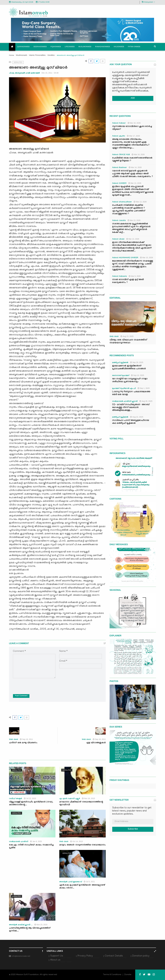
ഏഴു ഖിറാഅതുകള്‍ (96, 743)
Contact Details (114, 956)
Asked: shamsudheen (122, 202)
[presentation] (32, 684)
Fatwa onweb (134, 47)
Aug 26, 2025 (146, 401)
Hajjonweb (119, 47)
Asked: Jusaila (119, 221)
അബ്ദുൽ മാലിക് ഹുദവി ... (21, 925)
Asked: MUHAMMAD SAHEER (125, 258)
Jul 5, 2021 (89, 882)
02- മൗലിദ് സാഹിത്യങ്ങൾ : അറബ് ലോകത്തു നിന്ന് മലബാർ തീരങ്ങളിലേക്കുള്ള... (131, 408)
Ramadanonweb (102, 47)
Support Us (57, 956)
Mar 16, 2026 (138, 154)
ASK (133, 98)
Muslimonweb (85, 47)
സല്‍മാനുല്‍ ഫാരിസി (19, 842)
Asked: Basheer (119, 168)
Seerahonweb (40, 47)
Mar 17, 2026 (133, 136)
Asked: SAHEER (119, 184)
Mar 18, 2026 (134, 123)
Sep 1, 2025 (144, 388)
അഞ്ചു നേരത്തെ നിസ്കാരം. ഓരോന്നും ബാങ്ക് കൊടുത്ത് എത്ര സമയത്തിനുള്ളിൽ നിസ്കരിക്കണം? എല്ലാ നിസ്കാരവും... (131, 144)
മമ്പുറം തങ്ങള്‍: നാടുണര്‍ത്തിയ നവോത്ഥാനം (82, 845)
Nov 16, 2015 (88, 798)
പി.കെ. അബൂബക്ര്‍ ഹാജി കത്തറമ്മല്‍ (24, 73)
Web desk (14, 740)
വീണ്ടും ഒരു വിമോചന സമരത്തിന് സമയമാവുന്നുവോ (128, 341)
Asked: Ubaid (118, 239)
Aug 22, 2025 (137, 417)
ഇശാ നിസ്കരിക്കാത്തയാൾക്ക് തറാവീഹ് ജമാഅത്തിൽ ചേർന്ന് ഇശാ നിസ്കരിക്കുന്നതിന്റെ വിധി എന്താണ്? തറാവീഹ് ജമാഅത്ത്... (132, 247)
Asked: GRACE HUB (121, 155)
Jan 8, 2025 (36, 841)
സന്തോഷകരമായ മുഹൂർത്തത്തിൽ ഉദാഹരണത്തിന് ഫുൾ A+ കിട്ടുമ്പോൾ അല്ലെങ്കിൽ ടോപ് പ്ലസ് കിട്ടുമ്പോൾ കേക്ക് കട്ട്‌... (131, 228)
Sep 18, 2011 (99, 739)
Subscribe (133, 829)
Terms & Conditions (112, 975)
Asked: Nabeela (119, 277)
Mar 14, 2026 (135, 167)
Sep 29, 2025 (137, 362)
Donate (128, 975)
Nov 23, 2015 (41, 925)
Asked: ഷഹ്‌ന (119, 136)
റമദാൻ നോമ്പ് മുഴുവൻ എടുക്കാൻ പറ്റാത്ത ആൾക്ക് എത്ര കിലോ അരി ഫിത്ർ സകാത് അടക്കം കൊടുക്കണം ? (133, 174)
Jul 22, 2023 (30, 798)
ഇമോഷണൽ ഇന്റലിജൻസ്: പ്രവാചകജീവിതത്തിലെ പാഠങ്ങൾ (129, 367)
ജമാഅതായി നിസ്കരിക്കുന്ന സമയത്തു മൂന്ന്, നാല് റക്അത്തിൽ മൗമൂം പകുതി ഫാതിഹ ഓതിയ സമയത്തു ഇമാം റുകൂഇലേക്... (133, 265)
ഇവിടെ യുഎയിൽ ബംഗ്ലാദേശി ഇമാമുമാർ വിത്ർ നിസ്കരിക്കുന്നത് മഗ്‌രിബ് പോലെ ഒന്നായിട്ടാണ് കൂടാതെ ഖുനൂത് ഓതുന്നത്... (133, 191)
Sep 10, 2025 (138, 375)
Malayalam (148, 2)
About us (55, 960)
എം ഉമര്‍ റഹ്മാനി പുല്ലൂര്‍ (70, 799)
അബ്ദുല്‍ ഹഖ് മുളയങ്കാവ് (71, 882)
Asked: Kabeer (119, 123)
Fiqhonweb (56, 47)
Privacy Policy (85, 956)
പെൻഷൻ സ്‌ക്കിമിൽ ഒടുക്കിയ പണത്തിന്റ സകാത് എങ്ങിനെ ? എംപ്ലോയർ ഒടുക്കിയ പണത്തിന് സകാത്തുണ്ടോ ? (129, 210)
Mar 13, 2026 (135, 183)
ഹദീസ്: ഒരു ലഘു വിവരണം (23, 743)
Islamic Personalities (37, 55)
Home (11, 55)
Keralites (51, 55)
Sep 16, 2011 (26, 739)
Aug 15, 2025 (127, 336)
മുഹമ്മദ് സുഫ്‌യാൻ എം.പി (124, 389)
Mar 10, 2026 (147, 258)
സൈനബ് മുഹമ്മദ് (121, 376)
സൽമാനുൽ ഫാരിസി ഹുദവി (125, 402)
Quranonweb (23, 47)
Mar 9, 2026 (135, 276)
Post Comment (21, 696)
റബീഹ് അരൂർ (16, 799)
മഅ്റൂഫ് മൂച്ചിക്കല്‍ (120, 363)
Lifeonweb (70, 47)
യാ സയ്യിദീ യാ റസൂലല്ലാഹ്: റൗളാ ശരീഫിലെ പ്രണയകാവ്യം (130, 380)
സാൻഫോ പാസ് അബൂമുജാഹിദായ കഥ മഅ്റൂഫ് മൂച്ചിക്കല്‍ (131, 422)
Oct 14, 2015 (77, 841)
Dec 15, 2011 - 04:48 (50, 73)
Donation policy (141, 956)
